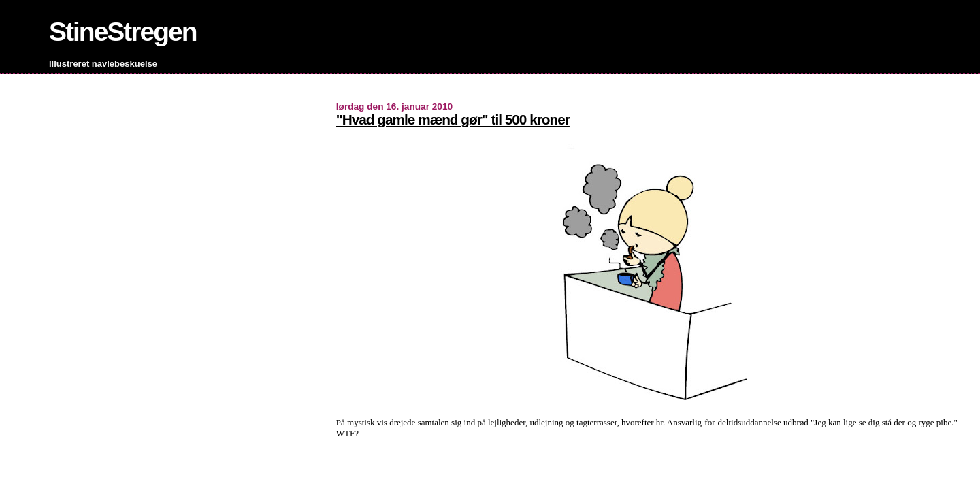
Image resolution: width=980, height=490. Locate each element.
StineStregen (123, 32)
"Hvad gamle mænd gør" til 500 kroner (453, 119)
